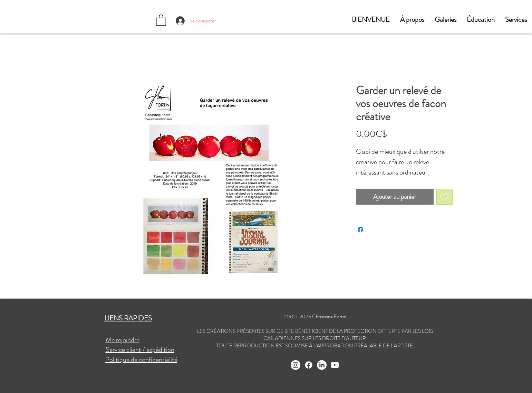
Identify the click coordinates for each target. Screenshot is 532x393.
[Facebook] (309, 365)
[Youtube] (335, 365)
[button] (412, 20)
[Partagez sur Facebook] (360, 230)
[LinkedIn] (322, 365)
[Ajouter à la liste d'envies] (444, 197)
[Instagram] (296, 365)
